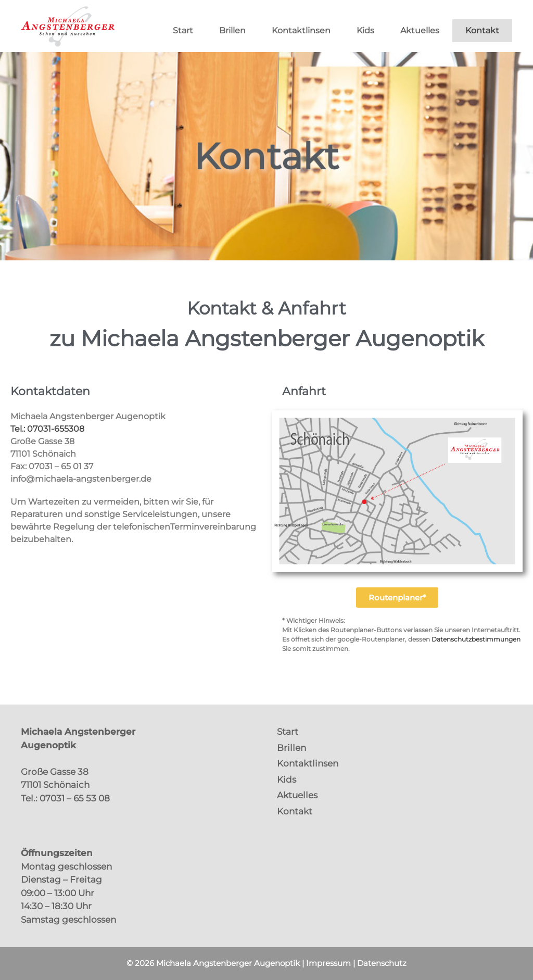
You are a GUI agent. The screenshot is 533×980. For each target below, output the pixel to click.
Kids (365, 30)
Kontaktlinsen (301, 30)
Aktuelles (420, 30)
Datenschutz (382, 963)
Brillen (232, 30)
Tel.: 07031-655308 (47, 429)
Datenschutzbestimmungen (476, 639)
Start (183, 30)
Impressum (328, 963)
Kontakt (482, 30)
